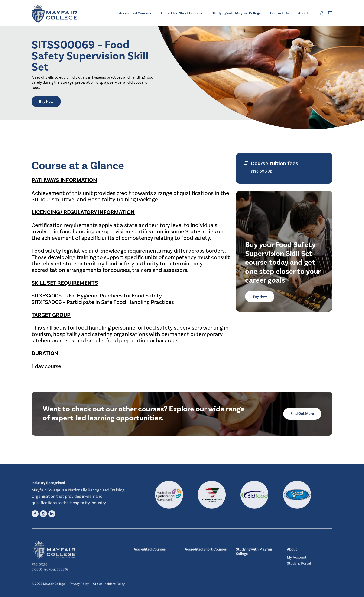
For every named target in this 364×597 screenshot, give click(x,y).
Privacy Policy (79, 586)
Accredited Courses (135, 13)
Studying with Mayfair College (236, 13)
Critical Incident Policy (109, 586)
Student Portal (299, 565)
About (303, 13)
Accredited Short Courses (181, 13)
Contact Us (279, 13)
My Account (297, 559)
